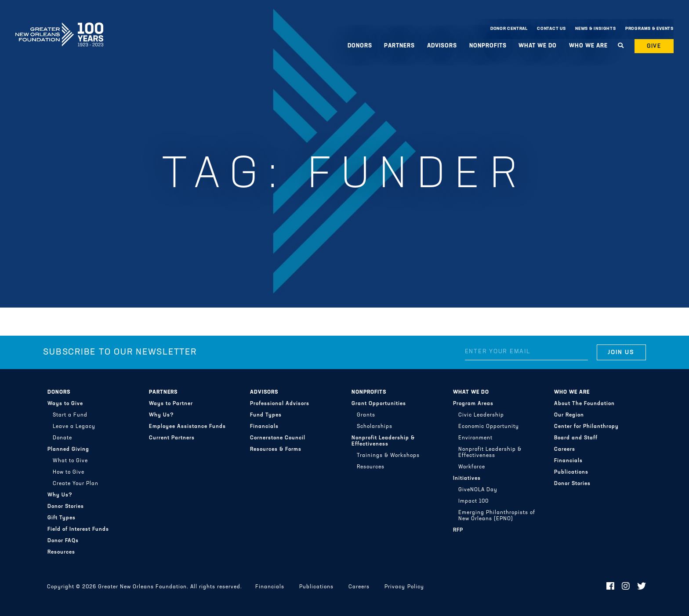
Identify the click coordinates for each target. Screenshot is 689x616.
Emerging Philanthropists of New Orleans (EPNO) (497, 516)
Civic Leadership (481, 415)
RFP (458, 530)
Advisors (442, 46)
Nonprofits (488, 46)
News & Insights (596, 29)
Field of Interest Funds (78, 529)
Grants (366, 415)
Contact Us (551, 29)
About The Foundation (584, 404)
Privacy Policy (404, 587)
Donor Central (509, 29)
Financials (264, 427)
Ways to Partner (171, 404)
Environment (475, 438)
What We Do (538, 46)
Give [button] (654, 46)
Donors (360, 46)
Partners (399, 46)
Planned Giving (68, 449)
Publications (571, 472)
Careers (565, 449)
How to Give (69, 472)
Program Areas (473, 404)
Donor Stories (66, 507)
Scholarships (375, 427)
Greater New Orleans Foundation (59, 27)
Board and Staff (576, 438)
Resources (61, 552)
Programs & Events (649, 29)
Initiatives (467, 478)
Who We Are (588, 46)
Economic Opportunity (489, 427)
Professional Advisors (280, 404)
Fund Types (266, 415)
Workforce (472, 467)
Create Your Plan (76, 484)
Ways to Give (65, 404)
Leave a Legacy (74, 427)
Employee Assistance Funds (187, 427)
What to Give (70, 461)
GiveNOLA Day (478, 490)
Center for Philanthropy (586, 427)
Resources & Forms (276, 449)
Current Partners (172, 438)
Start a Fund (70, 415)
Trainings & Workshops (388, 456)
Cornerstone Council (278, 438)
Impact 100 (473, 501)
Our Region (569, 415)
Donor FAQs (63, 541)
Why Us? (60, 495)
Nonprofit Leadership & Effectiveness (383, 441)
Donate (62, 438)
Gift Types (62, 518)
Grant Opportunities (379, 404)
